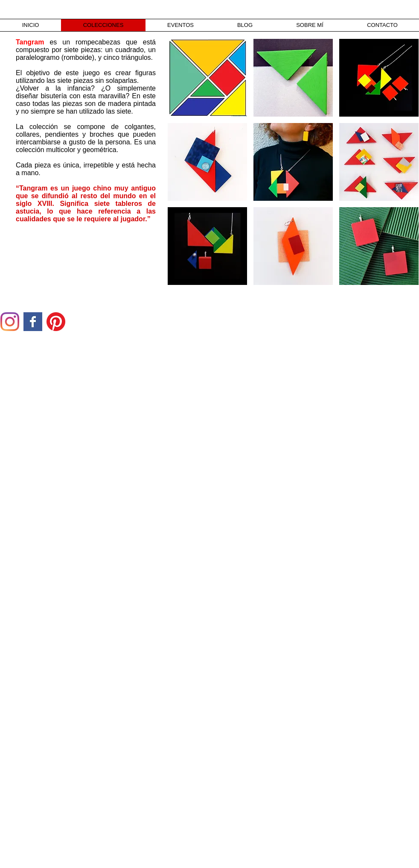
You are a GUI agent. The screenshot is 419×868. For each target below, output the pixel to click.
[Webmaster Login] (76, 863)
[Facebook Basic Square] (33, 322)
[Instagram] (10, 322)
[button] (207, 78)
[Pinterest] (56, 322)
